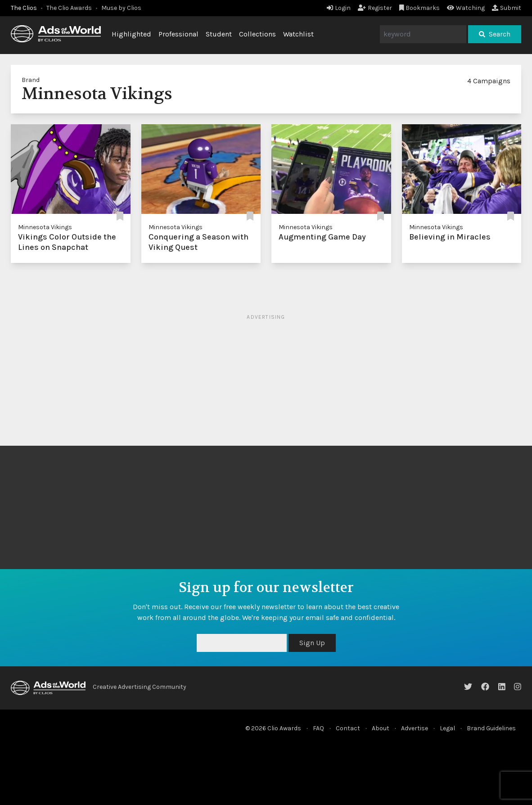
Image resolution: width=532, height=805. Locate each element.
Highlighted (131, 34)
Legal (447, 728)
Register (375, 8)
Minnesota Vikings (45, 227)
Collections (257, 34)
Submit (507, 8)
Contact (348, 728)
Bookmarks (420, 8)
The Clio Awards (69, 8)
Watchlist (298, 34)
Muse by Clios (121, 8)
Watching (466, 8)
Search (495, 34)
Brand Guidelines (491, 728)
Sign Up (312, 643)
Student (219, 34)
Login (339, 8)
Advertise (415, 728)
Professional (178, 34)
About (381, 728)
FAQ (318, 728)
